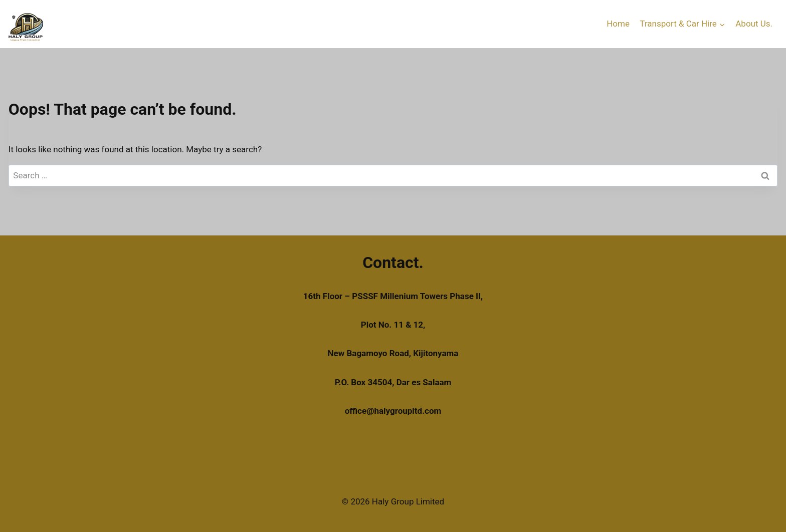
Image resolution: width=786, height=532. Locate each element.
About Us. (754, 24)
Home (618, 24)
